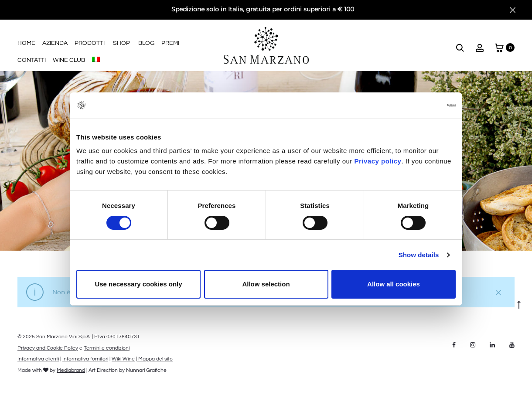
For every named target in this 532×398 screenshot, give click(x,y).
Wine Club (69, 60)
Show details (419, 255)
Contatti (32, 60)
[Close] (513, 10)
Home (26, 43)
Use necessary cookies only (138, 284)
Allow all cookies (394, 284)
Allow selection (266, 284)
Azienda (55, 43)
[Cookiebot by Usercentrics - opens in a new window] (418, 105)
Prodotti (90, 43)
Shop (121, 43)
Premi (170, 43)
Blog (146, 43)
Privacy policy (377, 161)
